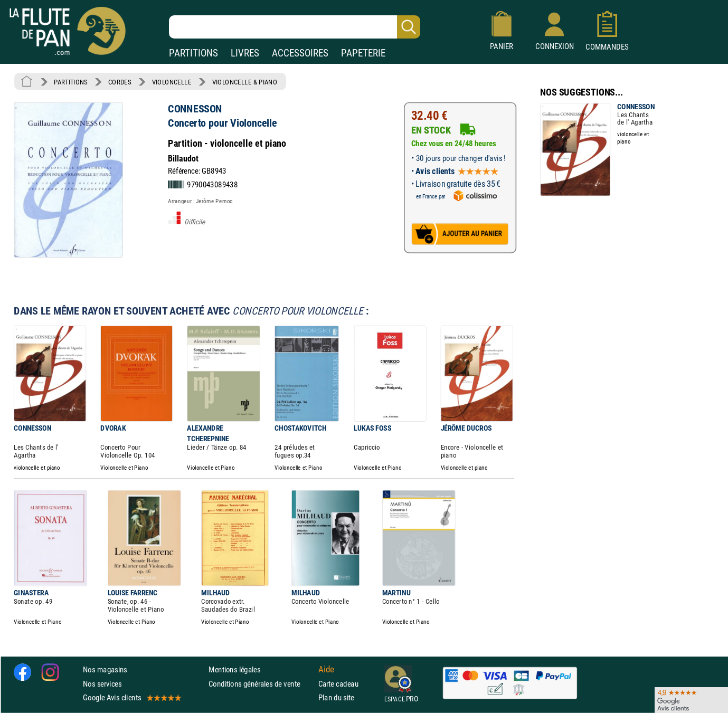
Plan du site (336, 697)
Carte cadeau (338, 684)
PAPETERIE (363, 53)
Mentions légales (234, 670)
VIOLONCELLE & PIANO (245, 82)
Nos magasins (105, 670)
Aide (326, 670)
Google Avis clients (131, 697)
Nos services (102, 684)
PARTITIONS (193, 53)
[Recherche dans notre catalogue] (295, 27)
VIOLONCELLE (172, 82)
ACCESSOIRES (300, 53)
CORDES (120, 82)
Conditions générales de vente (261, 684)
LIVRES (245, 53)
